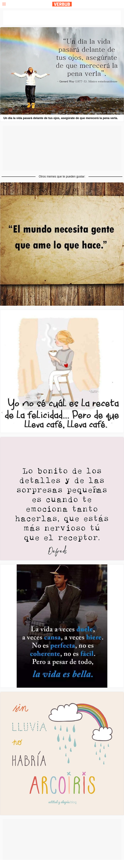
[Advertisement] (62, 148)
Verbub (62, 4)
